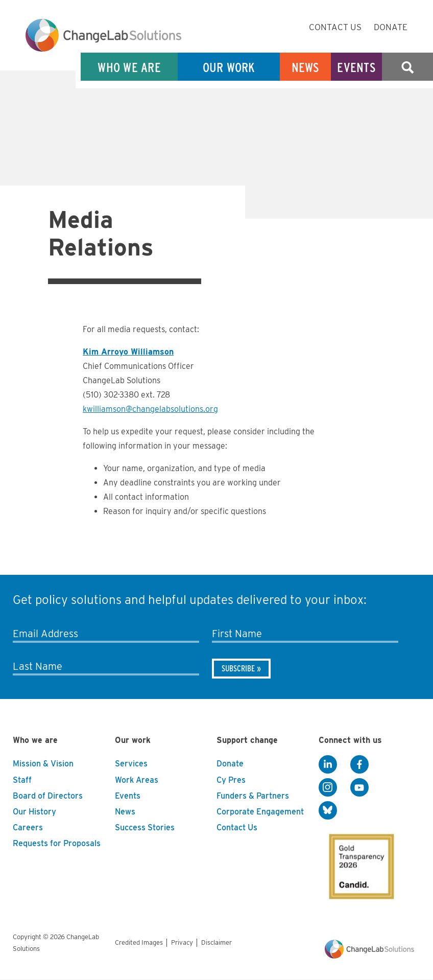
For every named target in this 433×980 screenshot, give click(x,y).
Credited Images (139, 942)
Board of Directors (48, 796)
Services (131, 764)
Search (407, 67)
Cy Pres (231, 780)
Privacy (182, 942)
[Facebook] (359, 764)
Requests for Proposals (57, 843)
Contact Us (335, 27)
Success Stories (145, 827)
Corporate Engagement (260, 812)
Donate (391, 27)
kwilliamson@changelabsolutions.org (150, 409)
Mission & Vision (43, 764)
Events (356, 67)
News (306, 67)
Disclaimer (216, 942)
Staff (22, 780)
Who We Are (129, 67)
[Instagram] (328, 787)
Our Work (229, 67)
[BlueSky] (328, 810)
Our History (34, 812)
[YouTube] (359, 787)
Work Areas (137, 780)
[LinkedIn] (328, 764)
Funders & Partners (253, 796)
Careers (28, 827)
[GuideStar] (359, 864)
